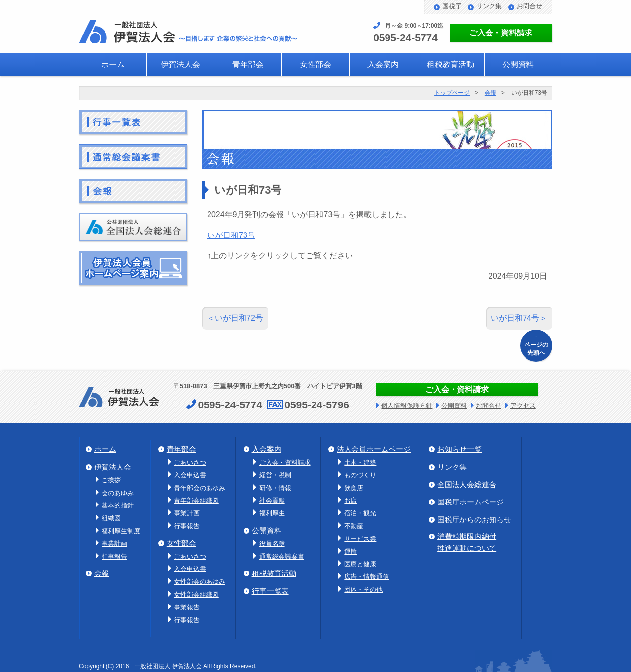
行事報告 (114, 556)
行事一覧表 (270, 591)
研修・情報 (275, 488)
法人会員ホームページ (374, 449)
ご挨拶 (111, 480)
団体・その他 (363, 589)
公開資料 (518, 64)
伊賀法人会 (180, 64)
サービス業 (360, 539)
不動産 (354, 526)
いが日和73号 (231, 235)
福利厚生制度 (121, 531)
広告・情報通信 (367, 577)
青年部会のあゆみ (200, 488)
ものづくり (360, 475)
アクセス (523, 406)
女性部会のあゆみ (200, 582)
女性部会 (315, 64)
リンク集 (489, 6)
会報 (491, 93)
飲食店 (354, 488)
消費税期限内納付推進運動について (467, 542)
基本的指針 (118, 505)
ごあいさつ (190, 462)
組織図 (111, 518)
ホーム (113, 64)
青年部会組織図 (196, 500)
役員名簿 (272, 544)
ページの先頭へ (536, 344)
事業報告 (187, 607)
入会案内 (383, 64)
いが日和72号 (239, 318)
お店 (351, 500)
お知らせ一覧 (459, 449)
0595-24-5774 (405, 38)
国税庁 (452, 6)
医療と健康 (360, 564)
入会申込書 (190, 475)
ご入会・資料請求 (501, 33)
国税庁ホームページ (471, 502)
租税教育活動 (451, 64)
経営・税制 (275, 475)
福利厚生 (272, 513)
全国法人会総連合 (467, 485)
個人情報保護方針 (407, 406)
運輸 (351, 552)
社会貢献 (272, 500)
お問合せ (529, 6)
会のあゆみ (118, 493)
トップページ (452, 93)
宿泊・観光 (360, 513)
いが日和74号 (515, 318)
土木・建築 (360, 462)
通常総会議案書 (282, 556)
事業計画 (114, 544)
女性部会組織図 (196, 594)
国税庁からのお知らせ (474, 520)
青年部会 (248, 64)
